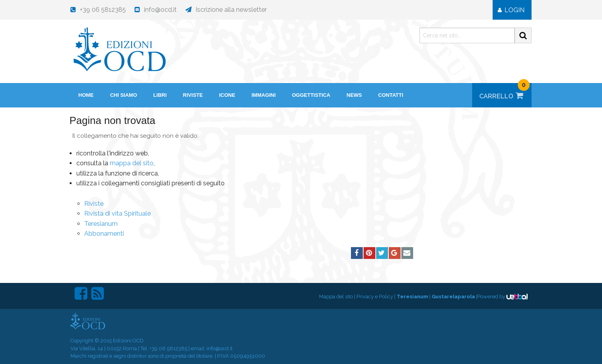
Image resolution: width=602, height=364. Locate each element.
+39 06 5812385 (168, 348)
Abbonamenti (104, 234)
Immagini (263, 95)
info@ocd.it (220, 348)
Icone (227, 95)
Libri (160, 95)
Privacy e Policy (375, 297)
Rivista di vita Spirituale (117, 213)
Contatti (391, 95)
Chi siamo (124, 95)
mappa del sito (132, 163)
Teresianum (101, 224)
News (354, 95)
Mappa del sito (336, 297)
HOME (86, 95)
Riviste (193, 95)
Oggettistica (311, 95)
